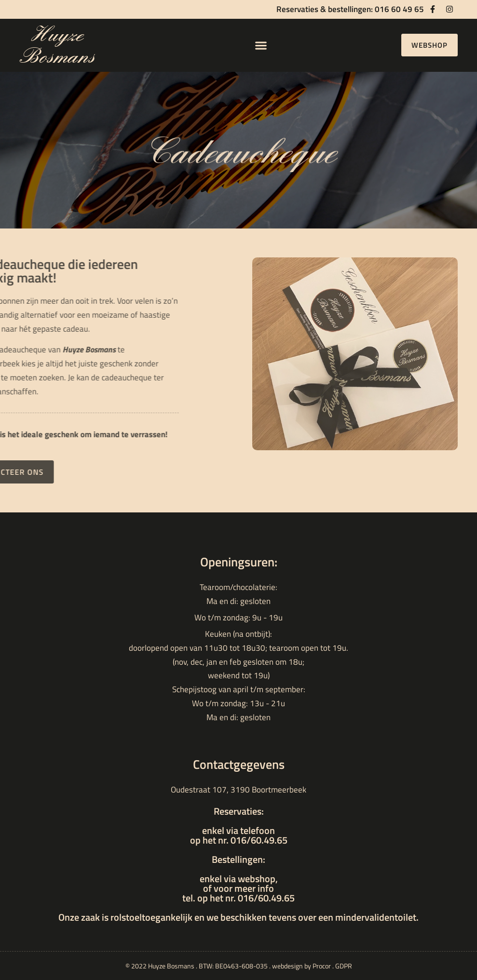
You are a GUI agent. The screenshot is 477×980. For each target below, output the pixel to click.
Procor (322, 966)
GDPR (344, 966)
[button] (261, 45)
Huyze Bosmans (57, 45)
